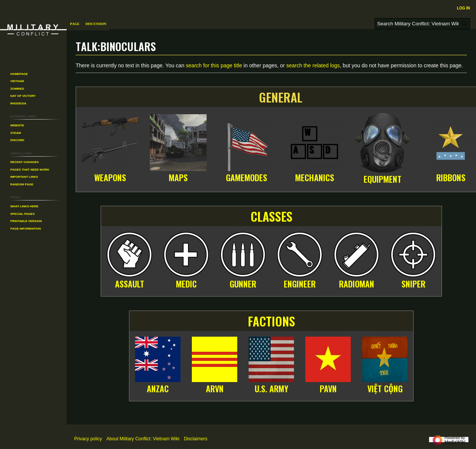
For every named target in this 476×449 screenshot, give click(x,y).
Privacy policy (88, 439)
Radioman (357, 284)
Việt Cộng (385, 388)
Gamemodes (247, 177)
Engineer (300, 284)
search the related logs (313, 65)
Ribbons (451, 177)
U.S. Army (271, 388)
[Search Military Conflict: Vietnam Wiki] (422, 24)
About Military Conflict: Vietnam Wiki (143, 439)
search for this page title (214, 65)
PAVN (328, 388)
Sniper (413, 284)
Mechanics (315, 177)
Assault (130, 284)
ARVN (215, 388)
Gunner (243, 284)
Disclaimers (196, 439)
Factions (271, 321)
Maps (178, 177)
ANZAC (158, 388)
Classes (271, 216)
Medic (186, 284)
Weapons (110, 177)
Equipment (383, 179)
